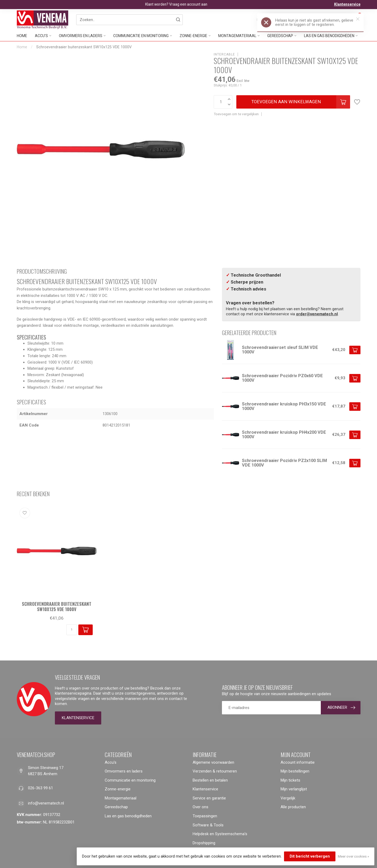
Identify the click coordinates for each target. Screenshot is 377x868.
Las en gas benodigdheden (128, 816)
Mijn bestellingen (295, 771)
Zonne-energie (193, 36)
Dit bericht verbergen (310, 856)
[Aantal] (72, 630)
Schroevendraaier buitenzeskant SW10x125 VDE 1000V (84, 47)
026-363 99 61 (40, 788)
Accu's (41, 36)
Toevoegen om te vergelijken (236, 114)
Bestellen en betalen (210, 780)
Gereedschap (116, 807)
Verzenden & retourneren (215, 771)
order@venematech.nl (317, 314)
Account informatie (298, 762)
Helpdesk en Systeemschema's (220, 834)
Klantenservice (347, 4)
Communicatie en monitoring (141, 36)
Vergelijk (288, 798)
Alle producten (293, 807)
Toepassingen (205, 816)
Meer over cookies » (353, 856)
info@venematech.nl (46, 803)
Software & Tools (208, 825)
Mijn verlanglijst (294, 789)
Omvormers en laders (81, 36)
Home (22, 36)
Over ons (200, 807)
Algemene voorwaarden (213, 762)
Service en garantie (209, 798)
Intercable (224, 54)
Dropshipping (204, 843)
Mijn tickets (290, 780)
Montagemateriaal (237, 36)
